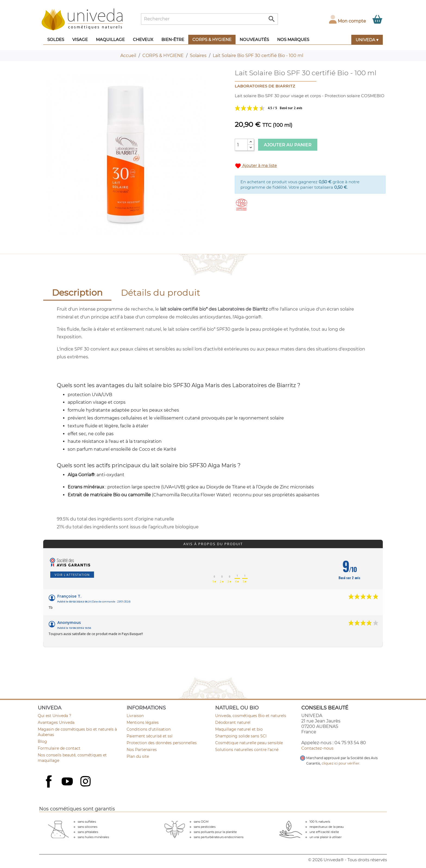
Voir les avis (289, 108)
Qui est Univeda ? (54, 716)
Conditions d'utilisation (149, 729)
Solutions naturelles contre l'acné (247, 750)
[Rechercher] (209, 19)
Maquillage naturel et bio (239, 729)
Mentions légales (143, 722)
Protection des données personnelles (162, 743)
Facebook (49, 787)
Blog (42, 741)
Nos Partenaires (142, 750)
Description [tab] (77, 293)
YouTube (68, 782)
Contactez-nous (317, 748)
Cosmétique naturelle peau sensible (249, 743)
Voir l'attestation (72, 575)
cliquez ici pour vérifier (341, 763)
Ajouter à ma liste (256, 166)
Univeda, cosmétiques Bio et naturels (251, 716)
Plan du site (138, 756)
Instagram (86, 782)
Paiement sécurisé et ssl (150, 736)
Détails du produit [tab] (161, 293)
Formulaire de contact (59, 748)
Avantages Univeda (56, 722)
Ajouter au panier (288, 145)
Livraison (135, 716)
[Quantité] (241, 145)
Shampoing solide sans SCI (241, 736)
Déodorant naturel (233, 722)
